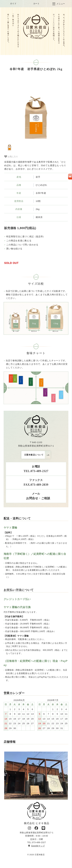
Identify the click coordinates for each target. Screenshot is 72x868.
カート (34, 4)
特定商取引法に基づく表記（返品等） (26, 236)
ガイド (11, 4)
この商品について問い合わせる (22, 245)
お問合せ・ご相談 (36, 498)
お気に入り (11, 157)
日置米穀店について (34, 455)
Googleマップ (37, 846)
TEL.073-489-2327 (36, 471)
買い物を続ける (14, 249)
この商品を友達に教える (19, 241)
